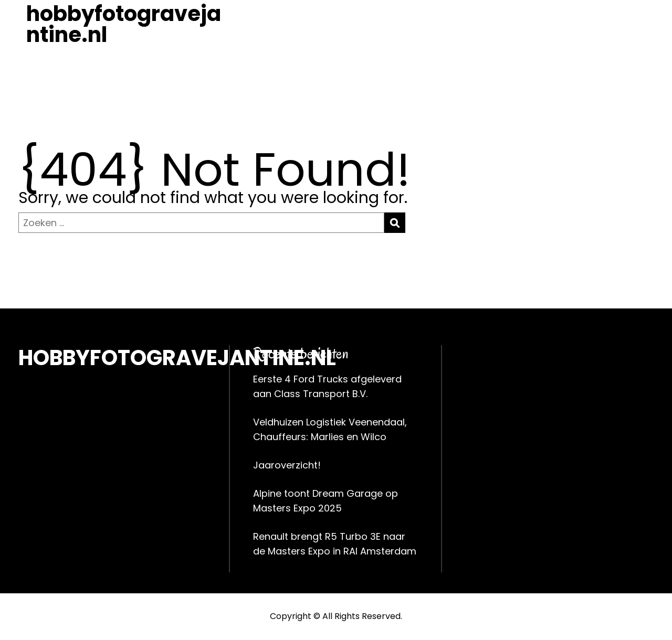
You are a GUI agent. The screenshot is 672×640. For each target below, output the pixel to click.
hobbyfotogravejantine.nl (124, 24)
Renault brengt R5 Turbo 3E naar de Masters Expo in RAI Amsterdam (335, 544)
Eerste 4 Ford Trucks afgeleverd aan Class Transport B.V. (327, 386)
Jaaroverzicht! (287, 465)
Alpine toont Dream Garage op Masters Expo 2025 (325, 501)
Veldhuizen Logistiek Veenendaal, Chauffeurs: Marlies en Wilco (330, 429)
